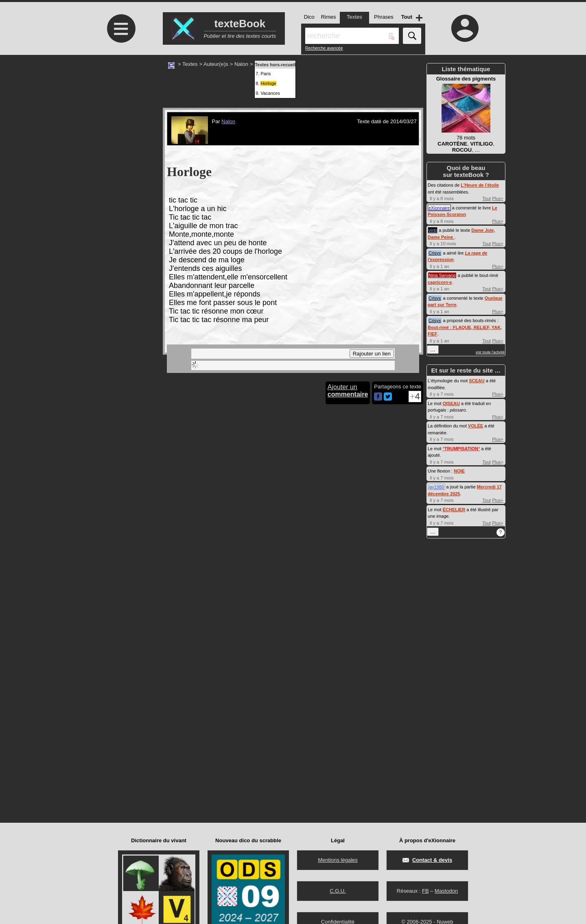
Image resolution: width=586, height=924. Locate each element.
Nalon (241, 64)
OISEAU (451, 403)
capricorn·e (440, 282)
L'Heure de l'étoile (480, 185)
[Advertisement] (120, 123)
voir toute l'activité (490, 352)
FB (425, 891)
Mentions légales (338, 860)
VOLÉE (476, 426)
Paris (266, 74)
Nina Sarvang (442, 275)
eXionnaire (439, 208)
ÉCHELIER (454, 510)
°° (461, 449)
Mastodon (446, 891)
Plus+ (498, 198)
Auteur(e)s (216, 64)
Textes (190, 64)
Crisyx (435, 253)
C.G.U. (338, 891)
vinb (433, 230)
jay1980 (436, 487)
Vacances (270, 93)
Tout (487, 198)
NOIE (459, 471)
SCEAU (477, 381)
